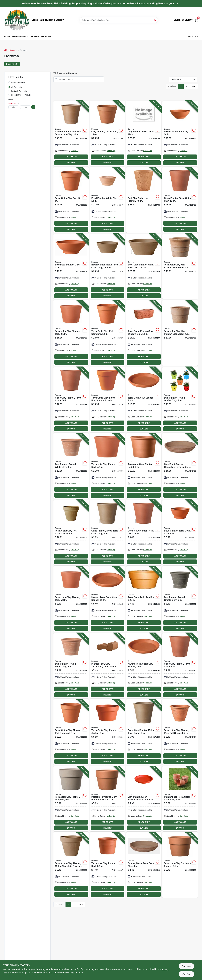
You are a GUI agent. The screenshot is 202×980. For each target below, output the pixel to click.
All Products (16, 87)
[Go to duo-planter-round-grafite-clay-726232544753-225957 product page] (180, 599)
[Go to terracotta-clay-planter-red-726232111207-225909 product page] (144, 466)
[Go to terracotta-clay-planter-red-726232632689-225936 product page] (107, 466)
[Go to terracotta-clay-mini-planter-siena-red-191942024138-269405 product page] (180, 266)
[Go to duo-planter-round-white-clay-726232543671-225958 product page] (71, 666)
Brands (35, 36)
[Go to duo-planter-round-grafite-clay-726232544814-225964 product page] (180, 400)
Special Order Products (21, 95)
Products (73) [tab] (12, 64)
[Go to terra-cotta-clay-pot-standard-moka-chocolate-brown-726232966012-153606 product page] (71, 532)
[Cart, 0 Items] (196, 20)
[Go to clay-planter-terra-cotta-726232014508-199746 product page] (107, 133)
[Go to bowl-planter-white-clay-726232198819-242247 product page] (107, 200)
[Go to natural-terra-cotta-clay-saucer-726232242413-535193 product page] (144, 666)
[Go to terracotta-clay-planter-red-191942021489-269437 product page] (71, 333)
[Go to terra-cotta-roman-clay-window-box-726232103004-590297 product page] (144, 333)
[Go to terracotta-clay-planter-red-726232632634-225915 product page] (71, 599)
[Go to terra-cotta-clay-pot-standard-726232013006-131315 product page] (107, 333)
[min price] (13, 107)
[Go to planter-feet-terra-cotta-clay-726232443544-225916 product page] (180, 799)
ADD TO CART (71, 157)
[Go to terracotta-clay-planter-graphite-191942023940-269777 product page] (71, 799)
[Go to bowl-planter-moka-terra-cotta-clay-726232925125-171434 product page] (107, 266)
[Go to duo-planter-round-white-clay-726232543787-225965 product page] (71, 466)
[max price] (25, 107)
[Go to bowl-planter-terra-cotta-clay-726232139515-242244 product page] (180, 532)
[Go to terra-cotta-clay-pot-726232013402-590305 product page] (71, 200)
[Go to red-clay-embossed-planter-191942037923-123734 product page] (144, 200)
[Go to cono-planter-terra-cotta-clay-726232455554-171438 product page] (180, 200)
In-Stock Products (19, 91)
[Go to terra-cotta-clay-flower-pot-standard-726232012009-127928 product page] (71, 732)
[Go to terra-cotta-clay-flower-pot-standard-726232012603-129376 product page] (107, 400)
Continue (186, 966)
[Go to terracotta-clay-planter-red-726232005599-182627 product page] (107, 865)
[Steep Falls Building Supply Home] (17, 20)
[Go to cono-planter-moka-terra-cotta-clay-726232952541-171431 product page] (107, 532)
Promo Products (18, 83)
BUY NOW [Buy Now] (71, 163)
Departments (19, 36)
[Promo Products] (9, 82)
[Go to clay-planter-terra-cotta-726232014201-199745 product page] (144, 133)
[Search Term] (119, 20)
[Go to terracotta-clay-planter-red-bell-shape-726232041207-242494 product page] (180, 732)
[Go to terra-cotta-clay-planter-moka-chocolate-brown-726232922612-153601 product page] (71, 865)
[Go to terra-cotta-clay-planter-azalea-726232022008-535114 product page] (107, 732)
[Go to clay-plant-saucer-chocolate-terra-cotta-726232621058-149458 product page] (180, 466)
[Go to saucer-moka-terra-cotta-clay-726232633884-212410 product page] (144, 865)
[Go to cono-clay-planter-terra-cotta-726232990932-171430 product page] (180, 666)
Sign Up (189, 20)
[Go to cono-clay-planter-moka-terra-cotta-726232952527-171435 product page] (144, 732)
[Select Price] (33, 107)
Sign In (177, 20)
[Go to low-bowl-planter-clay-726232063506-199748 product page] (180, 133)
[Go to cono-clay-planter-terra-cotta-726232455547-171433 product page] (71, 400)
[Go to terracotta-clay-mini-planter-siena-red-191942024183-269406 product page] (180, 333)
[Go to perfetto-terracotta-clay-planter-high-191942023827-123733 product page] (107, 799)
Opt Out (186, 974)
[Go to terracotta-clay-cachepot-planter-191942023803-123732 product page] (180, 865)
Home (7, 36)
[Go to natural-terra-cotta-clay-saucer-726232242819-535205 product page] (107, 599)
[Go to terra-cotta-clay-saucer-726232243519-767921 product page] (144, 400)
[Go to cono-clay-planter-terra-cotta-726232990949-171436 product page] (144, 532)
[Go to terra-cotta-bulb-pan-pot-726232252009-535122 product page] (144, 599)
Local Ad (46, 36)
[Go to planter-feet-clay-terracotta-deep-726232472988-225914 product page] (107, 666)
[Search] (155, 20)
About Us (193, 36)
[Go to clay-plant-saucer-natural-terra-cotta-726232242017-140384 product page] (144, 799)
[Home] (6, 50)
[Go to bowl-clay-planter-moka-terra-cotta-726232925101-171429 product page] (144, 266)
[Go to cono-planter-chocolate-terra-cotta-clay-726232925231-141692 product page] (71, 133)
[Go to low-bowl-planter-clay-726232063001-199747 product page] (71, 266)
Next (194, 86)
